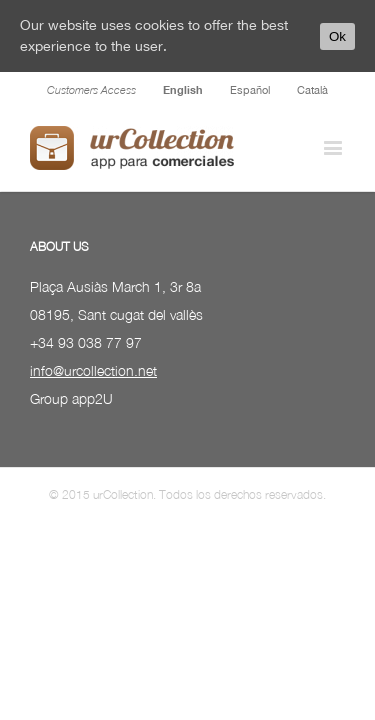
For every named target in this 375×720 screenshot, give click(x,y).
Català (312, 90)
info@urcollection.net (93, 420)
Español (250, 90)
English (183, 89)
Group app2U (71, 448)
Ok (337, 36)
